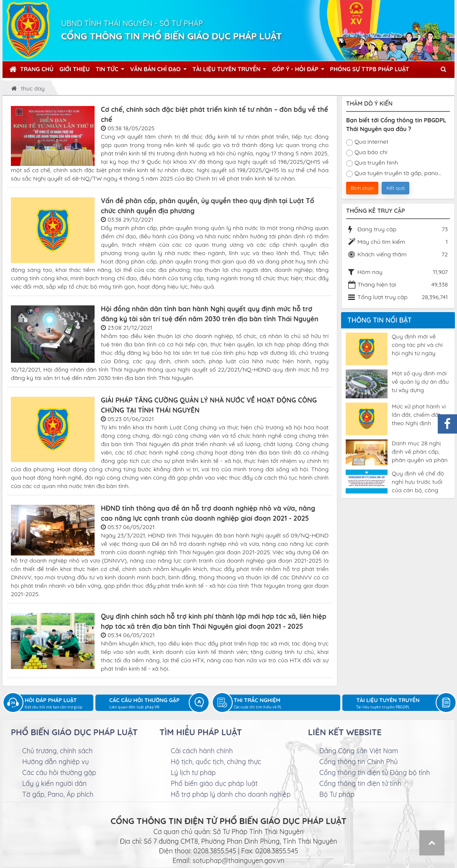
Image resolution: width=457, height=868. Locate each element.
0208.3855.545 (215, 851)
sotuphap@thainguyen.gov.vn (239, 860)
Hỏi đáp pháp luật (59, 704)
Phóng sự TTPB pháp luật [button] (370, 69)
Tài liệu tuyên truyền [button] (230, 71)
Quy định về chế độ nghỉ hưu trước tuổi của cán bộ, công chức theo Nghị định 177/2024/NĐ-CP (418, 482)
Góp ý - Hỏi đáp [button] (298, 71)
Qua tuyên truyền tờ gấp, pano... (394, 173)
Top (432, 843)
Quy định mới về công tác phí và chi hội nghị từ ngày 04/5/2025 (417, 345)
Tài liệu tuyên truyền (402, 704)
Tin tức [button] (110, 71)
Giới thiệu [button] (75, 69)
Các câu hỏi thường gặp (155, 704)
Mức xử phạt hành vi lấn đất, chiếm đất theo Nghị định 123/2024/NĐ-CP (419, 415)
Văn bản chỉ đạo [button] (158, 71)
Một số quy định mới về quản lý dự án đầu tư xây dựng (420, 382)
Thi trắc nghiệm (287, 704)
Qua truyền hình (372, 163)
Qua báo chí (367, 152)
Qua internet (367, 142)
